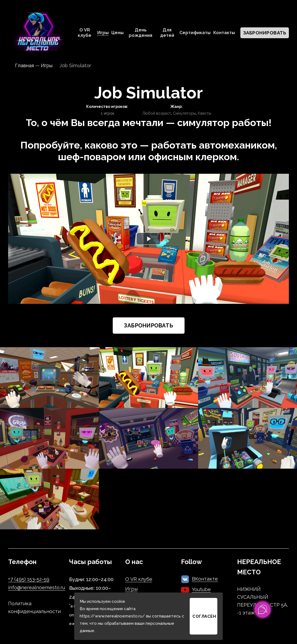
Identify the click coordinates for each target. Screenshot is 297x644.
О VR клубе (85, 33)
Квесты (204, 113)
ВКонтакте (205, 579)
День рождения (141, 33)
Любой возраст (157, 113)
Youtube (201, 589)
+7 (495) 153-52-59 (29, 579)
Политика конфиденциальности (34, 607)
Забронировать (265, 33)
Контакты (224, 33)
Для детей (167, 33)
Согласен (204, 616)
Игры (103, 33)
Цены (117, 33)
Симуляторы (184, 113)
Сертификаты (195, 33)
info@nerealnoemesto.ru (37, 587)
